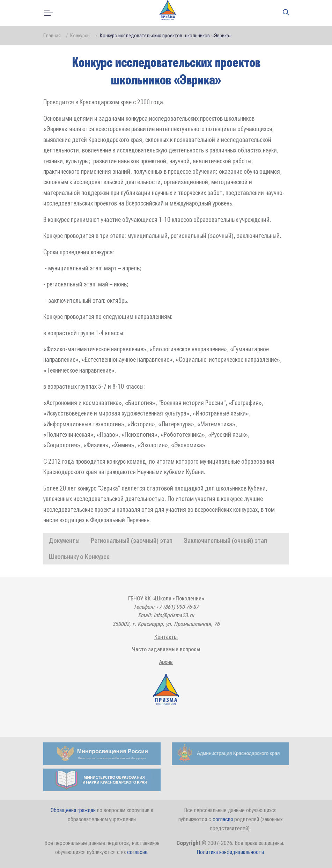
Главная (52, 36)
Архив (166, 662)
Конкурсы (80, 36)
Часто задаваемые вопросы (166, 649)
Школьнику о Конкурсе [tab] (79, 557)
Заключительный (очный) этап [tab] (225, 541)
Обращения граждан (73, 810)
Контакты (166, 637)
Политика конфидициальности (230, 852)
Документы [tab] (64, 541)
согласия (223, 819)
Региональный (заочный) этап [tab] (132, 541)
